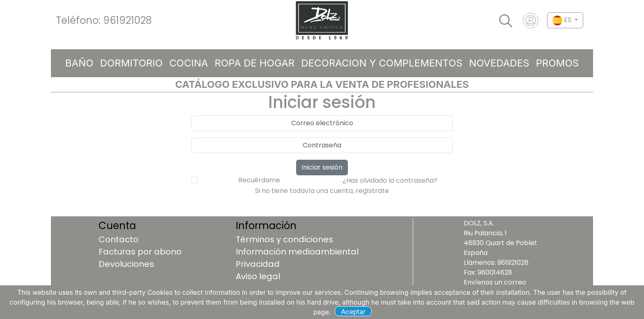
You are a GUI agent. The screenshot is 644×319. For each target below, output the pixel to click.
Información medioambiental (297, 252)
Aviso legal (258, 276)
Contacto (118, 239)
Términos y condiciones (284, 239)
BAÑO (79, 63)
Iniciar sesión (322, 167)
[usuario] (322, 123)
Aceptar (354, 312)
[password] (322, 145)
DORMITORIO (131, 63)
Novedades (499, 63)
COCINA (189, 63)
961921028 (128, 20)
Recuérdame (259, 180)
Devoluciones (126, 264)
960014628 (495, 272)
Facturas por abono (140, 252)
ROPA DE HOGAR (255, 63)
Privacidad (258, 264)
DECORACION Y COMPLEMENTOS (382, 63)
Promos (558, 63)
